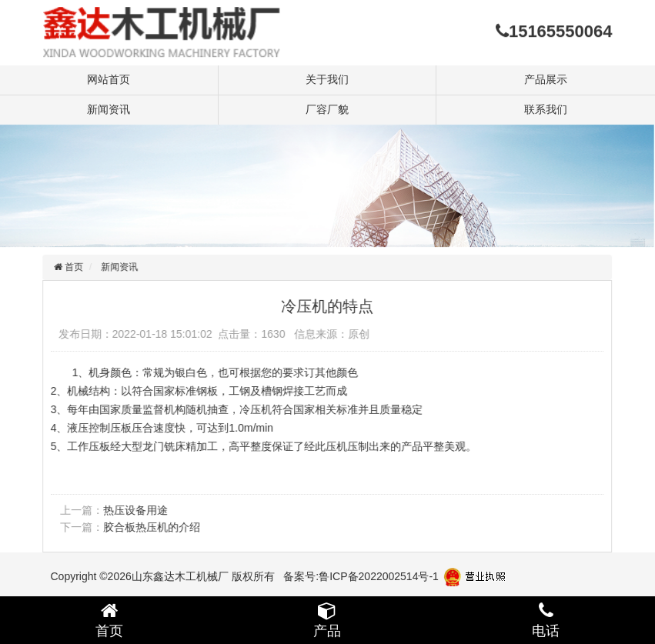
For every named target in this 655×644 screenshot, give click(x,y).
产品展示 (546, 79)
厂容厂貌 (327, 109)
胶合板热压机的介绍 (149, 527)
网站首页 (109, 79)
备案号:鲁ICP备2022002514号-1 (361, 576)
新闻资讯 (109, 109)
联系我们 (546, 109)
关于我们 (327, 79)
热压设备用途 (133, 510)
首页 (70, 267)
